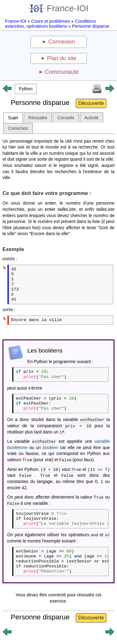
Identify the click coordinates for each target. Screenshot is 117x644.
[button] (26, 89)
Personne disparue (91, 26)
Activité (92, 118)
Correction (18, 128)
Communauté (62, 72)
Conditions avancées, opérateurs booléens (51, 24)
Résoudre (38, 118)
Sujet (13, 118)
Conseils (66, 118)
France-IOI (59, 8)
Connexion (62, 42)
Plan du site (62, 58)
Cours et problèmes (51, 21)
